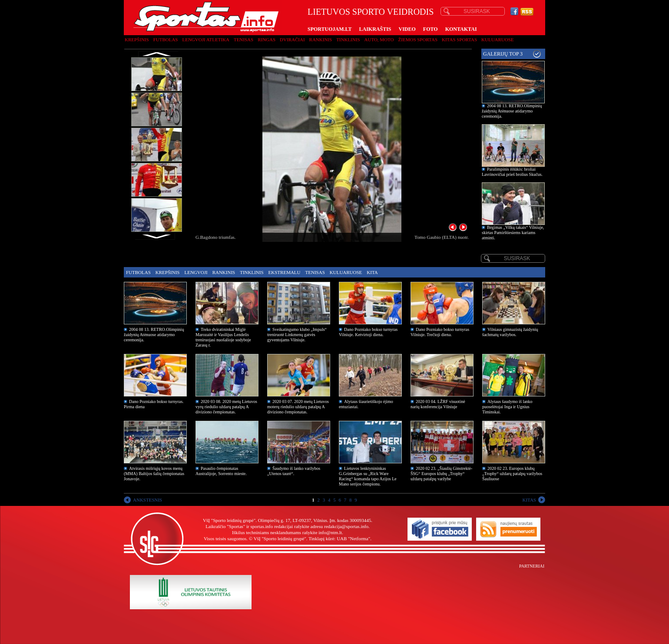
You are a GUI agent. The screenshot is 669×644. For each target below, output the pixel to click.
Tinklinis (348, 40)
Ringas (267, 40)
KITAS (529, 500)
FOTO (431, 29)
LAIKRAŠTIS (375, 29)
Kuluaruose (498, 40)
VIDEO (407, 29)
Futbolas (166, 40)
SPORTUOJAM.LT (330, 29)
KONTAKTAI (461, 29)
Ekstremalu (285, 272)
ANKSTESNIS (147, 500)
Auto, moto (379, 40)
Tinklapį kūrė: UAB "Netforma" (339, 538)
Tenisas (243, 40)
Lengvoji (196, 272)
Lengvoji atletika (205, 40)
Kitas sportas (459, 40)
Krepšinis (137, 40)
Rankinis (321, 40)
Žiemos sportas (418, 40)
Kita (372, 272)
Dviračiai (292, 40)
